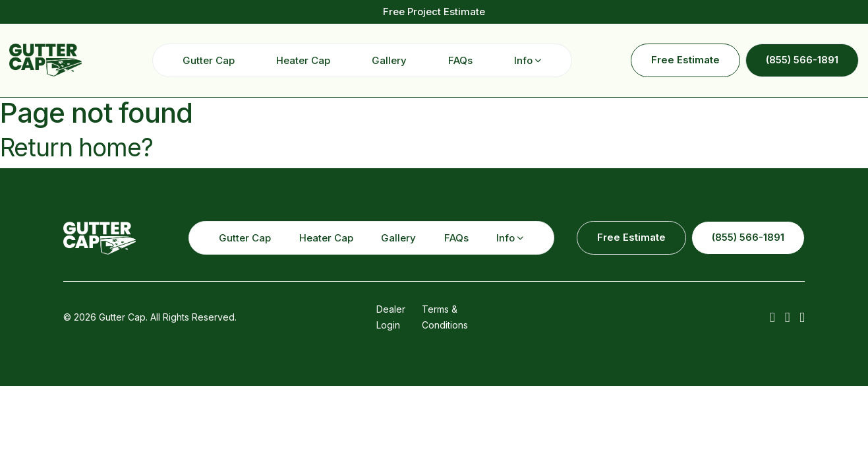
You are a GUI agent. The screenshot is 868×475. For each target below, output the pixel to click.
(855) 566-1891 (802, 60)
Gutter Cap (209, 60)
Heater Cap (303, 60)
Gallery (389, 60)
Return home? (76, 147)
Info (523, 60)
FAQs (460, 60)
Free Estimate (685, 60)
